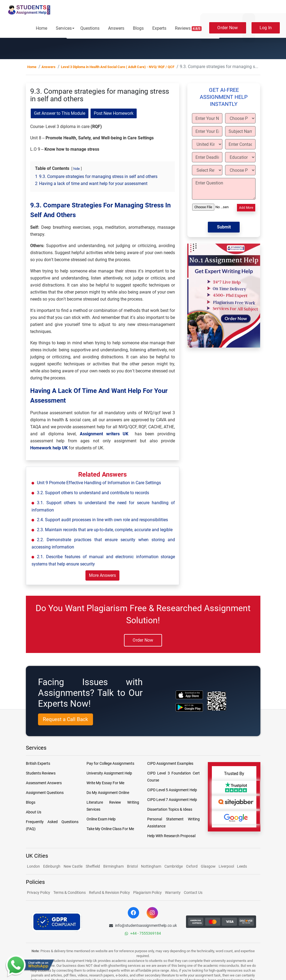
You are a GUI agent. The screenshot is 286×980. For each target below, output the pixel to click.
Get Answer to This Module (60, 113)
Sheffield (93, 866)
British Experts (38, 763)
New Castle (73, 866)
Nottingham (151, 866)
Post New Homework (114, 113)
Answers (116, 28)
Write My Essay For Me (105, 783)
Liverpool (227, 866)
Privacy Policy (39, 893)
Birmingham (113, 866)
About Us (34, 812)
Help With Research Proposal (171, 836)
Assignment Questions (45, 793)
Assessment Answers (44, 783)
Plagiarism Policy (147, 893)
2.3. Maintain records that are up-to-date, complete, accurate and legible (105, 530)
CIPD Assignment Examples (170, 763)
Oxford (192, 866)
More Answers (102, 575)
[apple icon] (189, 695)
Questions (90, 28)
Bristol (132, 866)
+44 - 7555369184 (143, 933)
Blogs (138, 28)
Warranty (173, 893)
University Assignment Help (109, 773)
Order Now (228, 28)
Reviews (188, 28)
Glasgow (209, 866)
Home (42, 28)
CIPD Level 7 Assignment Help (172, 800)
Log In (266, 28)
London (33, 866)
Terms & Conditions (70, 893)
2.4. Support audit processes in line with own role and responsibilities (102, 520)
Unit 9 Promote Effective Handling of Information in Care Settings (99, 483)
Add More (246, 208)
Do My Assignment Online (108, 793)
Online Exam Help (101, 819)
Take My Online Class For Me (110, 829)
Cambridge (174, 866)
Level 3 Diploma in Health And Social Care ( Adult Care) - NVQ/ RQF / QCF (118, 67)
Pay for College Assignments (110, 763)
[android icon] (189, 707)
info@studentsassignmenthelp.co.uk (143, 925)
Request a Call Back (66, 719)
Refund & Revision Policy (109, 893)
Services (64, 28)
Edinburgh (52, 866)
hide (77, 169)
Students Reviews (41, 773)
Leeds (242, 866)
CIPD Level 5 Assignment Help (172, 790)
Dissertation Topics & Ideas (170, 809)
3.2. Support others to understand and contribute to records (93, 493)
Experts (159, 28)
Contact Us (193, 893)
